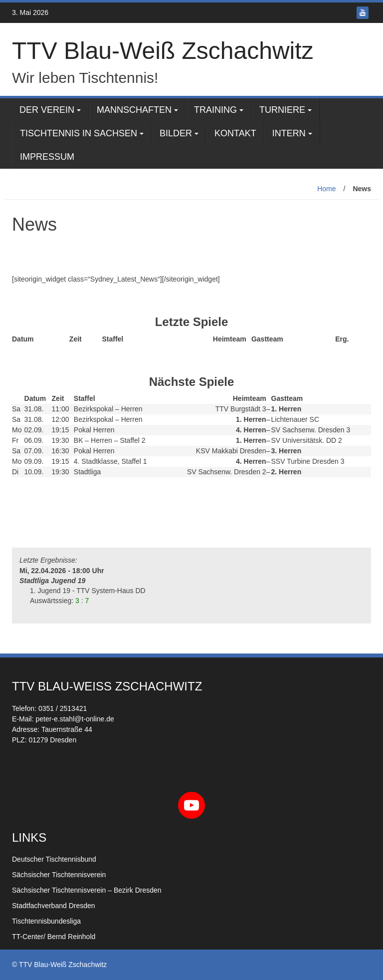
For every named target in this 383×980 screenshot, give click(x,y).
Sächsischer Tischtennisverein (59, 875)
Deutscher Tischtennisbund (54, 859)
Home (326, 189)
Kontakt (235, 133)
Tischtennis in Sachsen (79, 133)
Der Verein (47, 110)
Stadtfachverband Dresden (54, 906)
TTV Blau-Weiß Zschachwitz (163, 51)
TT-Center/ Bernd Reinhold (54, 937)
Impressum (47, 157)
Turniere (282, 110)
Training (215, 110)
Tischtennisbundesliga (46, 921)
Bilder (176, 133)
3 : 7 (82, 601)
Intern (289, 133)
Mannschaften (134, 110)
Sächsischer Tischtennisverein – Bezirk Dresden (87, 890)
